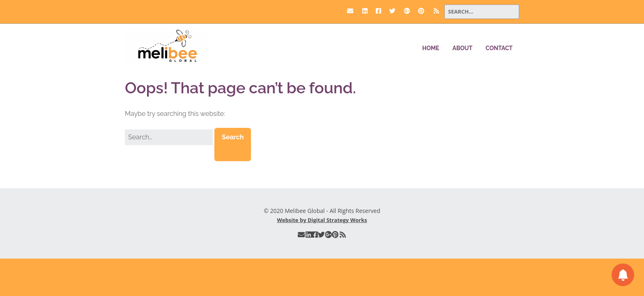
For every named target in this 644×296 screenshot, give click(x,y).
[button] (233, 144)
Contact (499, 48)
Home (431, 48)
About (463, 48)
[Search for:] (482, 12)
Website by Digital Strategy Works (322, 220)
